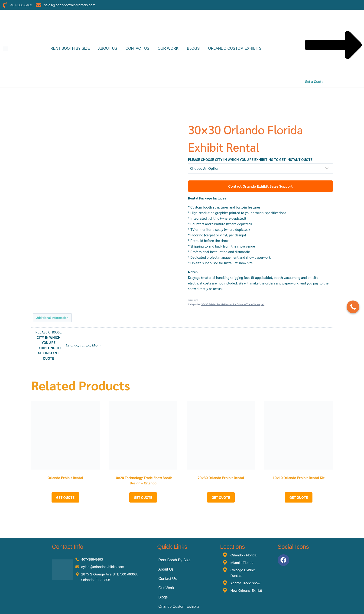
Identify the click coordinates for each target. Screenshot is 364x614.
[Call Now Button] (353, 307)
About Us (108, 48)
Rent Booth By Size (70, 48)
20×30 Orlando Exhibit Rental (221, 478)
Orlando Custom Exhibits (235, 48)
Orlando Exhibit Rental (65, 478)
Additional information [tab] (52, 318)
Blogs (193, 48)
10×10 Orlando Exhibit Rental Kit (299, 478)
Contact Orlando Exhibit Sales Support (260, 186)
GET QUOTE (65, 497)
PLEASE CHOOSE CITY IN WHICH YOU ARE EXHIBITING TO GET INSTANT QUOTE (250, 159)
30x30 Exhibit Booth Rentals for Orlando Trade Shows (231, 304)
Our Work (168, 48)
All (263, 304)
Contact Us (138, 48)
